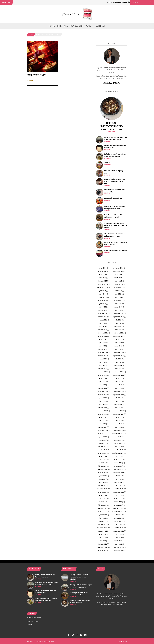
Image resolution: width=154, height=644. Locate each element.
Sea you (107, 162)
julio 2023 (103, 304)
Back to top (123, 641)
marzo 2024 (103, 297)
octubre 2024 (118, 284)
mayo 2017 (118, 421)
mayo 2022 (118, 323)
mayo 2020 (118, 362)
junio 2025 (118, 274)
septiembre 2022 (118, 317)
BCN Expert (77, 26)
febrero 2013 (102, 505)
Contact (100, 26)
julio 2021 (118, 339)
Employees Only (36, 75)
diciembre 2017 (103, 411)
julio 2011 (118, 534)
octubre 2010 (103, 551)
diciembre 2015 (102, 450)
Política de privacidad (34, 618)
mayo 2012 (118, 518)
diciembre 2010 (102, 547)
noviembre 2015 (118, 450)
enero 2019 (118, 388)
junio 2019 (103, 382)
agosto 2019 (103, 378)
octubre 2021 (103, 336)
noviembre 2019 (118, 372)
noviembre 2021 (118, 333)
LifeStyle (63, 26)
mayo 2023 (118, 304)
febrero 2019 (103, 388)
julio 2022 (118, 320)
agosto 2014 (103, 476)
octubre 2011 (103, 531)
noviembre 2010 (118, 547)
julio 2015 (118, 456)
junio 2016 (102, 440)
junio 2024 (118, 291)
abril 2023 (103, 307)
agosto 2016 (103, 437)
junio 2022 (103, 323)
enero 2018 (118, 408)
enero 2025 (118, 281)
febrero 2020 (103, 369)
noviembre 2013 (118, 489)
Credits (51, 641)
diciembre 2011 (102, 528)
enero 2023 (118, 310)
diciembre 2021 (103, 333)
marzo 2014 (118, 482)
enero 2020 (118, 369)
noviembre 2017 (118, 411)
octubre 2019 (103, 375)
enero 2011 (118, 544)
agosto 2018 (103, 398)
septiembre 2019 (118, 375)
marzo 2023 (118, 307)
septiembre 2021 (118, 336)
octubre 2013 (102, 492)
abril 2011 (103, 541)
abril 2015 (102, 463)
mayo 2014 (118, 479)
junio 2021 (103, 343)
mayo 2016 (118, 440)
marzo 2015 (118, 463)
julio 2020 (118, 359)
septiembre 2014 (118, 473)
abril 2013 (102, 502)
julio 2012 (118, 515)
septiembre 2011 (118, 531)
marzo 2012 (118, 521)
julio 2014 (118, 476)
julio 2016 (118, 437)
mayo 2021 (118, 343)
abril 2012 (102, 521)
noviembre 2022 (118, 313)
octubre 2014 (103, 473)
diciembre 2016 (103, 430)
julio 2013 (118, 495)
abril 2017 (103, 424)
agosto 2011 (103, 534)
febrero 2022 (103, 330)
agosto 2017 (103, 417)
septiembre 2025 (118, 271)
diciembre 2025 (118, 268)
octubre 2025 (103, 271)
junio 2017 (103, 421)
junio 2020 (103, 362)
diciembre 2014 (102, 469)
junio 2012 (103, 518)
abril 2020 (103, 365)
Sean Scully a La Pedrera (113, 198)
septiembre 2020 (118, 356)
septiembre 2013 (118, 492)
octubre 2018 (103, 395)
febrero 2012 (102, 525)
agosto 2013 (103, 495)
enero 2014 (118, 486)
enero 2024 (118, 297)
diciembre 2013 (102, 489)
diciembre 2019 (103, 372)
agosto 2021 (103, 339)
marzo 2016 (118, 443)
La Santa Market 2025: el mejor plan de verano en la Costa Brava (115, 181)
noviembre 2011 (118, 528)
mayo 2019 (118, 382)
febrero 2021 (103, 349)
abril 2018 (103, 404)
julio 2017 (118, 417)
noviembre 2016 (118, 430)
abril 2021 (103, 346)
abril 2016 (102, 443)
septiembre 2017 (118, 414)
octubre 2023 (103, 300)
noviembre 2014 (118, 469)
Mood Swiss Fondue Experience (115, 251)
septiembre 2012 (118, 512)
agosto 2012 (103, 515)
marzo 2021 (118, 346)
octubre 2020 (103, 356)
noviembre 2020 (118, 352)
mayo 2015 (118, 460)
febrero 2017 (103, 427)
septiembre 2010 (118, 551)
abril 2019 (103, 385)
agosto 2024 (118, 287)
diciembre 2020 (103, 352)
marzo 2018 (118, 404)
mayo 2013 (118, 499)
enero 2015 (118, 466)
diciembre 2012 (102, 508)
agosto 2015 (103, 456)
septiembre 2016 (118, 434)
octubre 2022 (103, 317)
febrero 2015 (102, 466)
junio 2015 (102, 460)
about (89, 26)
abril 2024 (118, 294)
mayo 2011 (118, 538)
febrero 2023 (103, 310)
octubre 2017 (103, 414)
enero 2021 (118, 349)
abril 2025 (103, 278)
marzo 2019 (118, 385)
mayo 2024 (103, 294)
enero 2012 (118, 525)
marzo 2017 (118, 424)
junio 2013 (102, 499)
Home (52, 26)
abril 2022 (103, 326)
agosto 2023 (118, 300)
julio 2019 (118, 378)
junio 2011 (103, 538)
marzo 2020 (118, 365)
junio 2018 (103, 401)
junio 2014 (102, 479)
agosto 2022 (103, 320)
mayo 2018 (118, 401)
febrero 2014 (102, 486)
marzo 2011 (118, 541)
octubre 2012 (102, 512)
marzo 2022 (118, 326)
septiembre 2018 (118, 395)
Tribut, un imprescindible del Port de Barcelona (128, 2)
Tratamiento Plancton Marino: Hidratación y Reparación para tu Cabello (116, 225)
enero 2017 (118, 427)
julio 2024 (103, 291)
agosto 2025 (103, 274)
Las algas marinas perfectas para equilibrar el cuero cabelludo (79, 577)
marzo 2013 (118, 502)
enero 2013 (118, 505)
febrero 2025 (103, 281)
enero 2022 (118, 330)
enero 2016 (118, 447)
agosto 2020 (103, 359)
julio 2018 (118, 398)
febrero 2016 (102, 447)
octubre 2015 (102, 453)
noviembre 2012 (118, 508)
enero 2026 (103, 268)
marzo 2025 (118, 278)
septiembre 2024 (103, 287)
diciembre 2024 (103, 284)
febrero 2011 (103, 544)
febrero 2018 (103, 408)
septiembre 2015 (118, 453)
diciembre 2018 (103, 391)
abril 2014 (103, 482)
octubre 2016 (102, 434)
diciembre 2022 (103, 313)
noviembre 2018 (118, 391)
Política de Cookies (33, 621)
